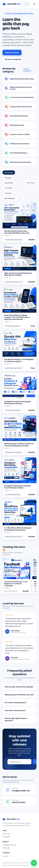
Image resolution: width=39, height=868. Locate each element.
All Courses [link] (6, 834)
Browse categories (13, 59)
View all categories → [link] (28, 70)
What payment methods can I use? (19, 695)
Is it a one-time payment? (16, 702)
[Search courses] (26, 4)
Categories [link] (6, 837)
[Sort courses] (11, 198)
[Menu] (34, 4)
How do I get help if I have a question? (16, 719)
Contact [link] (5, 856)
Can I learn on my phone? (15, 710)
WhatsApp (6, 848)
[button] (19, 223)
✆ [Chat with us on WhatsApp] (34, 863)
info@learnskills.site (9, 845)
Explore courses (12, 52)
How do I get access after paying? (19, 687)
